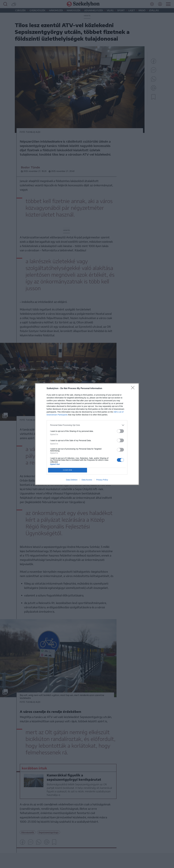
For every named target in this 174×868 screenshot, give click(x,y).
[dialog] (87, 434)
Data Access (87, 480)
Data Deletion (72, 480)
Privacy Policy (102, 480)
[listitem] (87, 425)
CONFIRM (68, 470)
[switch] (120, 431)
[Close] (134, 389)
